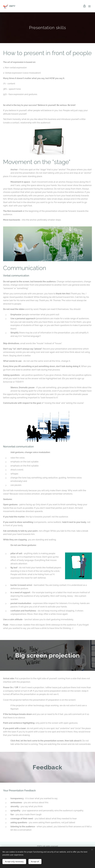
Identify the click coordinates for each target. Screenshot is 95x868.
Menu (89, 6)
